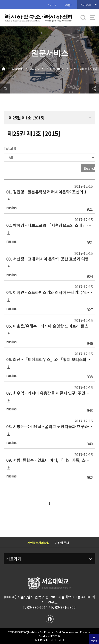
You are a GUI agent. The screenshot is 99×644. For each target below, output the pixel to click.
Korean (86, 4)
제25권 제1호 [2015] (84, 69)
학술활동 (17, 69)
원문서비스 (57, 69)
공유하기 (94, 89)
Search (90, 168)
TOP (94, 641)
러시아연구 (36, 69)
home (5, 89)
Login (68, 4)
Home (52, 4)
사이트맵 (93, 18)
